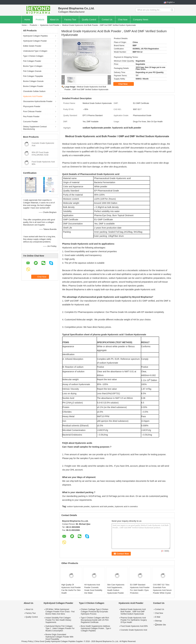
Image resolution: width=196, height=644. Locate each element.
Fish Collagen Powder (32, 61)
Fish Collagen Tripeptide (33, 76)
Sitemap (158, 621)
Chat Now (123, 20)
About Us (54, 20)
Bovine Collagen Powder (33, 86)
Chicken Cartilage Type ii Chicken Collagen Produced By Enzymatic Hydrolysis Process (95, 612)
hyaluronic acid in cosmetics (126, 507)
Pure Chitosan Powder (32, 112)
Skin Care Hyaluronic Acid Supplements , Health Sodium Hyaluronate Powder (116, 589)
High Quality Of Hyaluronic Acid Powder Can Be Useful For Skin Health (71, 589)
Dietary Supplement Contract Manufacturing (35, 128)
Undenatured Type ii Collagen (35, 51)
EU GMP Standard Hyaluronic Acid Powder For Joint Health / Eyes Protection (140, 589)
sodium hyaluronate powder (78, 507)
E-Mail (158, 617)
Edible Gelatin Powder (32, 46)
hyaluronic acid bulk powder (102, 507)
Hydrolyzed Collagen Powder (35, 41)
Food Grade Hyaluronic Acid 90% (134, 626)
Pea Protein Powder (31, 117)
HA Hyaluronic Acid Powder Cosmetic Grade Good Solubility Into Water (93, 589)
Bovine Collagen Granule (33, 81)
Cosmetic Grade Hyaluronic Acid (134, 630)
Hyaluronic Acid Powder (50, 25)
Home (27, 20)
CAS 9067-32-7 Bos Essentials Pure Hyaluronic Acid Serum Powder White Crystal (162, 589)
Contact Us (107, 20)
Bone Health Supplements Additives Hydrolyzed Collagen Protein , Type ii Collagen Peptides (96, 628)
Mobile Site (160, 625)
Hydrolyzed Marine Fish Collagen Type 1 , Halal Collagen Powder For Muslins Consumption (60, 628)
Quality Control (89, 20)
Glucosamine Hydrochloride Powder (38, 101)
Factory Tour (70, 20)
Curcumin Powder (30, 122)
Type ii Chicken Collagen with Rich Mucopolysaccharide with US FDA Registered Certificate (95, 620)
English (170, 2)
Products (40, 20)
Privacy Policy (27, 641)
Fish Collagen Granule (32, 71)
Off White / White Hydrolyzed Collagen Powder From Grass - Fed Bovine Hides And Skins (60, 612)
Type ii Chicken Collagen (33, 56)
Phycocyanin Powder (32, 106)
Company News (141, 20)
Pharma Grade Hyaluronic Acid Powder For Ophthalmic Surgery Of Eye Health (134, 620)
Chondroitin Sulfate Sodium (34, 91)
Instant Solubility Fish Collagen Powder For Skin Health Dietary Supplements (58, 620)
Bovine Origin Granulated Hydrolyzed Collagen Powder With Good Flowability (59, 637)
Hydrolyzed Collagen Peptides (35, 36)
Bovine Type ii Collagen (33, 66)
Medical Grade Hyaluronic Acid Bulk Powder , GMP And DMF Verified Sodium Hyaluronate (133, 612)
